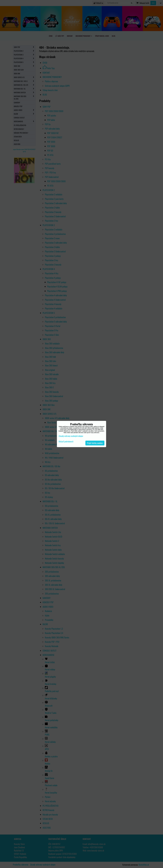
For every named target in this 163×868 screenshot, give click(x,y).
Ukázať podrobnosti (66, 442)
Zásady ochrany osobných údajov (71, 436)
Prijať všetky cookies (95, 443)
